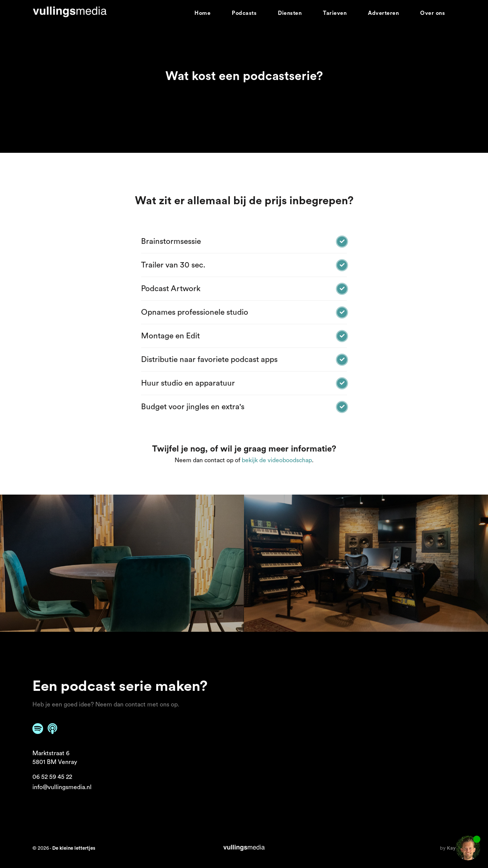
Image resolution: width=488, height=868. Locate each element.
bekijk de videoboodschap (277, 460)
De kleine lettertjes (74, 848)
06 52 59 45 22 (52, 777)
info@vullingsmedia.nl (62, 787)
